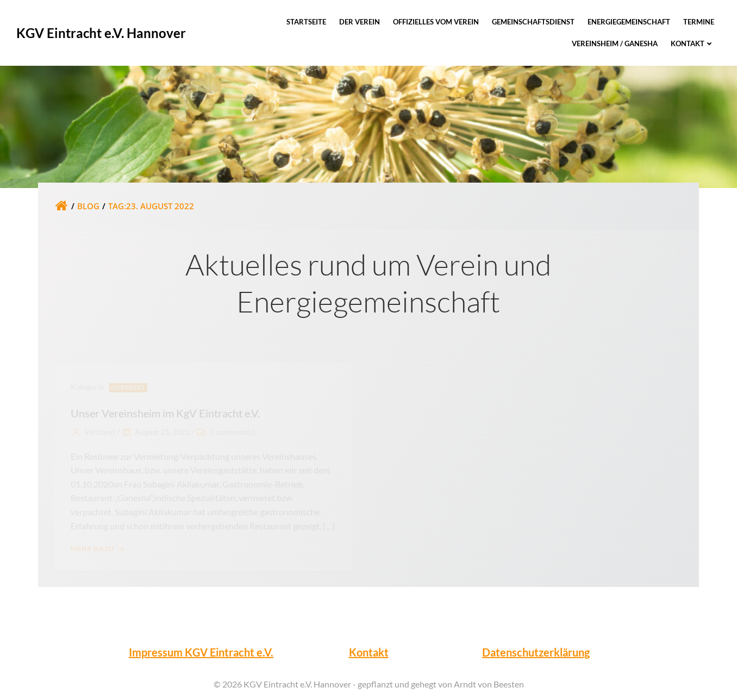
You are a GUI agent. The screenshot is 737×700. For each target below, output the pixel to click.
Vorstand (93, 432)
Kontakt (692, 43)
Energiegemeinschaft (629, 22)
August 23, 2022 (155, 432)
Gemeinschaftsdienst (533, 22)
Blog (88, 206)
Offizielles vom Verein (436, 22)
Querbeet (128, 387)
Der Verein (360, 22)
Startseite (306, 22)
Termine (699, 22)
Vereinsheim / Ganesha (615, 43)
